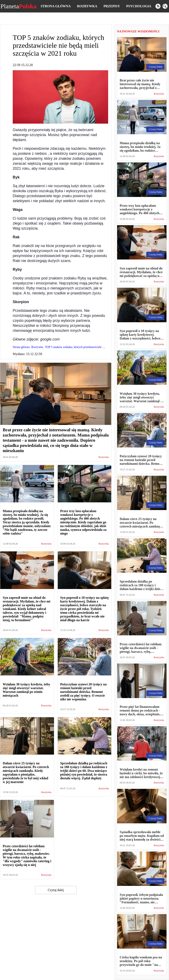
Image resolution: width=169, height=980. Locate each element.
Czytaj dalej (56, 890)
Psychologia (139, 6)
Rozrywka (87, 6)
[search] (165, 6)
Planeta (18, 6)
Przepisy (112, 6)
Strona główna (56, 6)
